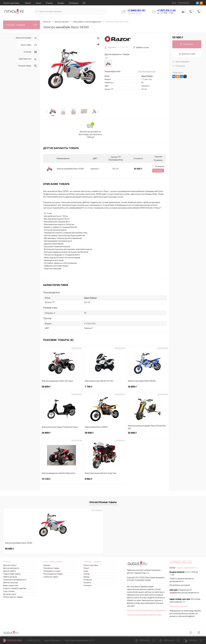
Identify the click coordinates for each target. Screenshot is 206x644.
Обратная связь (13, 640)
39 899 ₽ (148, 388)
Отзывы (49, 3)
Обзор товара (29, 45)
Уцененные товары (51, 577)
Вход (174, 3)
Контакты (87, 583)
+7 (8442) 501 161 (181, 562)
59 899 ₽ (61, 388)
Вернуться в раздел (26, 38)
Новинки (47, 565)
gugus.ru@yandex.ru (187, 568)
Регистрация (184, 3)
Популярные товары (51, 568)
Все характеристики (147, 71)
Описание (30, 52)
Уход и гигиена (9, 592)
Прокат (28, 3)
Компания (87, 586)
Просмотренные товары (103, 503)
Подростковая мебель (12, 574)
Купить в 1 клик (187, 54)
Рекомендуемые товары (53, 574)
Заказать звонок (135, 13)
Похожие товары (27, 66)
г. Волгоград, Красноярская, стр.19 (79, 640)
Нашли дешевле (181, 62)
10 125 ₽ (61, 481)
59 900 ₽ (138, 169)
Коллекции (74, 3)
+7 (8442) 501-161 (136, 10)
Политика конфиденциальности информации (146, 610)
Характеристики (28, 59)
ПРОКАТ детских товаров (13, 597)
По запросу (158, 167)
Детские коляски (10, 565)
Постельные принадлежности (15, 580)
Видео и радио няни (11, 586)
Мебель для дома (10, 577)
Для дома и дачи (10, 594)
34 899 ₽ (61, 435)
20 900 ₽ (148, 435)
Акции (38, 3)
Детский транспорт (11, 583)
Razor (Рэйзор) (147, 76)
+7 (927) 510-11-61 (166, 10)
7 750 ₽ (105, 388)
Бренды (61, 3)
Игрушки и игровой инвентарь (15, 589)
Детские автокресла (11, 568)
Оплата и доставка (11, 3)
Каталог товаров (22, 25)
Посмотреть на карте (178, 606)
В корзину (158, 171)
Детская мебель (10, 571)
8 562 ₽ (105, 481)
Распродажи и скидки (52, 571)
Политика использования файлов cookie (144, 615)
